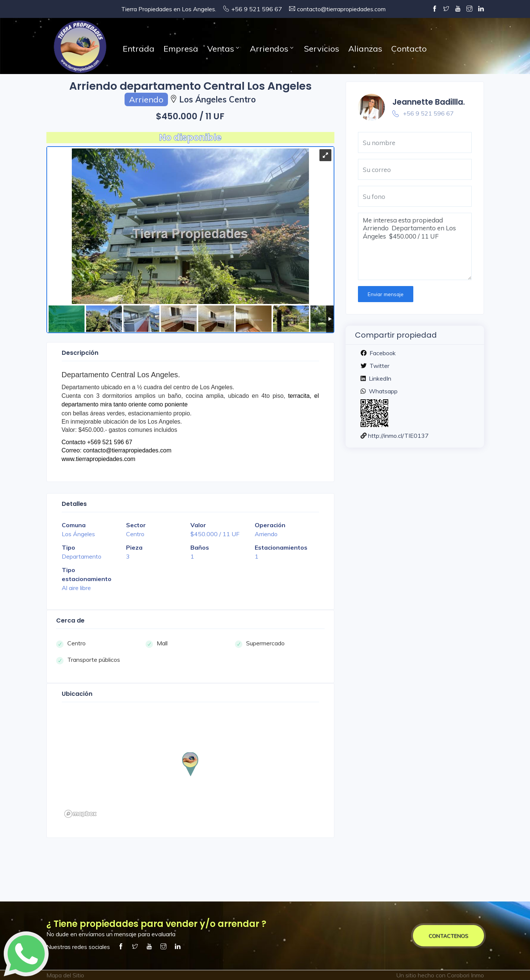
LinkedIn (379, 378)
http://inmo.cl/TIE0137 (398, 436)
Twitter (379, 366)
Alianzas (365, 49)
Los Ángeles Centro (217, 99)
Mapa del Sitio (65, 975)
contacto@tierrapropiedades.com (341, 9)
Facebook (382, 353)
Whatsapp (382, 391)
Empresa (181, 49)
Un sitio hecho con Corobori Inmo (440, 975)
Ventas (223, 49)
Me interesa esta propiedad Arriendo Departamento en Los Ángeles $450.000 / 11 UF (415, 246)
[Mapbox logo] (80, 814)
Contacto (409, 49)
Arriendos (271, 49)
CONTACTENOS (448, 936)
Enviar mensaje (386, 294)
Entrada (139, 49)
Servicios (322, 49)
